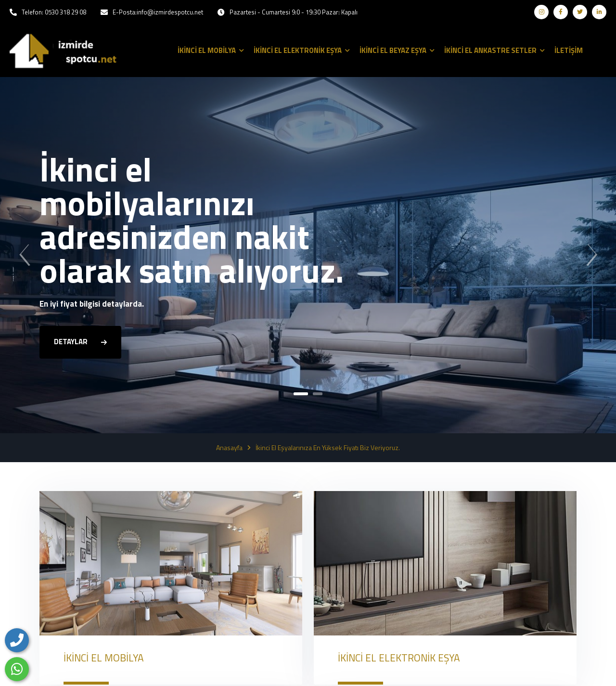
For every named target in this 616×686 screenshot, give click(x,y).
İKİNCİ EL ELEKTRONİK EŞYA (399, 658)
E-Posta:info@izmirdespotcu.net (158, 12)
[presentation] (24, 255)
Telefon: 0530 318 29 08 (54, 12)
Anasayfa (229, 448)
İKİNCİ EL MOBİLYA (104, 658)
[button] (301, 394)
